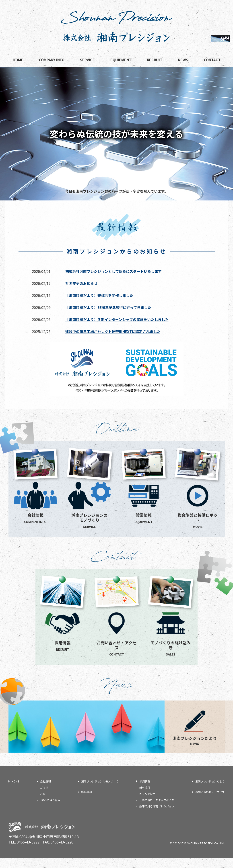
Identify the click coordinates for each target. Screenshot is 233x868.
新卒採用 (145, 798)
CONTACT (212, 60)
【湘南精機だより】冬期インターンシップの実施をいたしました (117, 319)
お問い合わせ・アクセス (210, 802)
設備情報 (87, 802)
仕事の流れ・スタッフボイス (157, 810)
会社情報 (45, 791)
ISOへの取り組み (50, 810)
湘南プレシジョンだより (210, 791)
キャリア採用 (147, 804)
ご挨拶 (44, 798)
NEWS (183, 60)
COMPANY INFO (52, 60)
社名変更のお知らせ (81, 283)
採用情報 (145, 791)
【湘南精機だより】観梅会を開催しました (99, 295)
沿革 (43, 804)
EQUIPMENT (121, 60)
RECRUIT (155, 60)
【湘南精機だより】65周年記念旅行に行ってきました (108, 307)
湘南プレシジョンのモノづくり (100, 791)
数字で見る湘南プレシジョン (157, 816)
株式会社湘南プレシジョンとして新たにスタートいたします (113, 271)
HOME (18, 60)
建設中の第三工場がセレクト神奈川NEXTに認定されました (113, 331)
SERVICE (87, 60)
